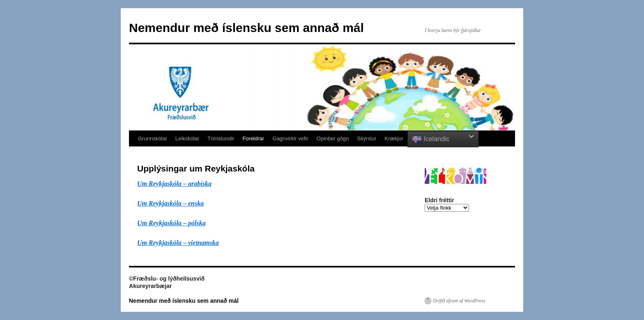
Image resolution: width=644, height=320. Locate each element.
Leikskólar (187, 138)
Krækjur (394, 138)
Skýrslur (367, 138)
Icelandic (431, 139)
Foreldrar (253, 138)
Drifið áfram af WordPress (459, 301)
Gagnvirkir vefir (290, 138)
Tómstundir (221, 138)
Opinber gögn (333, 138)
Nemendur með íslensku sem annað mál (246, 28)
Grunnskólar (153, 138)
